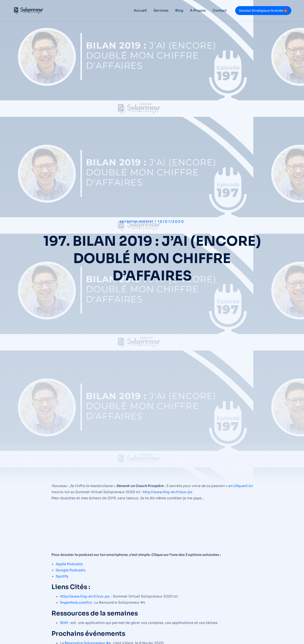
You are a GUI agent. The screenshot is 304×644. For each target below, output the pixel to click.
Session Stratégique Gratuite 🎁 (263, 11)
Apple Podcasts (69, 564)
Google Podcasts (71, 570)
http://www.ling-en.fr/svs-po (168, 492)
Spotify (62, 576)
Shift (64, 623)
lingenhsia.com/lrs (76, 602)
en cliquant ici (240, 486)
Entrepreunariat (137, 222)
